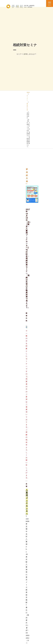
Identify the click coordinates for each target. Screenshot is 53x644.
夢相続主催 (27, 107)
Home (28, 92)
